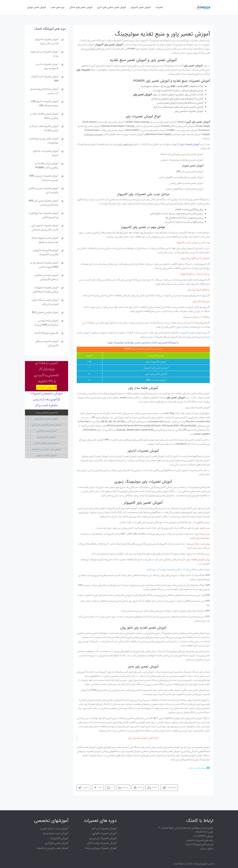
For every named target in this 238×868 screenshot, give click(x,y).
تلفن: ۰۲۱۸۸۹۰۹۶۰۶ (204, 832)
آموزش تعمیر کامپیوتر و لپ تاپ (46, 425)
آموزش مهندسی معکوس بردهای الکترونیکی (46, 277)
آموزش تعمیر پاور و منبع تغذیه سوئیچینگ (162, 34)
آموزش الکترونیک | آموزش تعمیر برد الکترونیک (46, 252)
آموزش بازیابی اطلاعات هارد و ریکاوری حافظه (44, 116)
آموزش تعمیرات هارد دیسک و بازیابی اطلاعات (44, 128)
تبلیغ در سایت (206, 849)
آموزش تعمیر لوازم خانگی (47, 443)
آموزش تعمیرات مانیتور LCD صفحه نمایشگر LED (45, 103)
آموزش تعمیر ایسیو (46, 437)
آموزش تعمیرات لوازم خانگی (102, 843)
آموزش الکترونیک (59, 838)
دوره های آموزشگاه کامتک (50, 29)
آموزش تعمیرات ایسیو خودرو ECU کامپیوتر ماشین (44, 265)
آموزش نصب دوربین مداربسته (46, 449)
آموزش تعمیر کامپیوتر (191, 333)
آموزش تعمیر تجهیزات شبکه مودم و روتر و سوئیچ (45, 240)
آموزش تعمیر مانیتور (47, 455)
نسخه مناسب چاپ (199, 768)
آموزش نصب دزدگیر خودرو (54, 829)
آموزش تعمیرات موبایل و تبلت (101, 848)
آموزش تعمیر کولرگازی (57, 843)
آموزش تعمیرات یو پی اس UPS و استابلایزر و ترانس (44, 203)
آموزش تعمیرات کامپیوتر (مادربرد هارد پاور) (47, 41)
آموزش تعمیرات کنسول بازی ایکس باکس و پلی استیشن (45, 228)
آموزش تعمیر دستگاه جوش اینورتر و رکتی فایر (45, 302)
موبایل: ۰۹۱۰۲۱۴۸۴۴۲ (203, 836)
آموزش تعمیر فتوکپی (47, 431)
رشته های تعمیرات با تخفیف (200, 840)
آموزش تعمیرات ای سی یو (103, 838)
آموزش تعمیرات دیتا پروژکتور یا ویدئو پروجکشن (44, 215)
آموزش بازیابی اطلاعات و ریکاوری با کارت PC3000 (47, 166)
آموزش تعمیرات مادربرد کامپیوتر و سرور (47, 66)
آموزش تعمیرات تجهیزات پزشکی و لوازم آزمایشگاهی (45, 290)
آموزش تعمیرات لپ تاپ (104, 829)
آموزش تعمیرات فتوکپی (104, 833)
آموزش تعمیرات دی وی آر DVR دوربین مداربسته (44, 178)
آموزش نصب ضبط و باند (55, 833)
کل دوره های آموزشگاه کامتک (199, 845)
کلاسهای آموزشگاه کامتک (46, 333)
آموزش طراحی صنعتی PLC (45, 312)
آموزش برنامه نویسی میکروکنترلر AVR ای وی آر (46, 323)
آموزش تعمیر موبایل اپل (46, 419)
